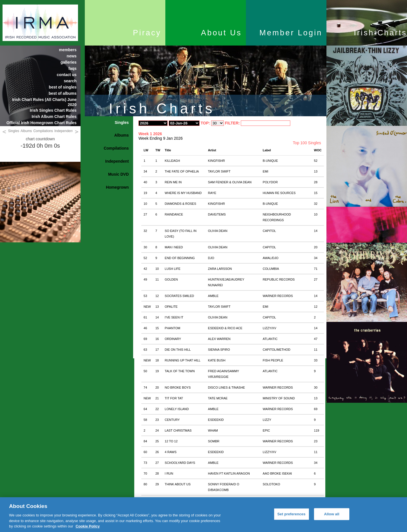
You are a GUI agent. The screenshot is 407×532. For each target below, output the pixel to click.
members (68, 50)
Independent (64, 131)
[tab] (109, 123)
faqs (72, 68)
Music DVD (118, 174)
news (72, 56)
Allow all (332, 514)
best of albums (63, 93)
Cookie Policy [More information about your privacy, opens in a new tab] (88, 526)
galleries (69, 62)
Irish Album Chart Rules (54, 117)
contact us (67, 75)
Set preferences (291, 514)
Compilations (43, 131)
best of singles (63, 87)
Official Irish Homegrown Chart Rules (42, 123)
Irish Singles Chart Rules (53, 110)
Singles (14, 131)
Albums (26, 131)
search (70, 81)
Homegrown (117, 187)
